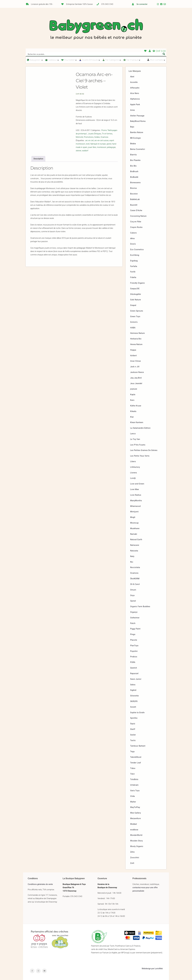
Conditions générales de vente (40, 884)
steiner (79, 151)
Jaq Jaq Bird (136, 378)
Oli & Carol (135, 584)
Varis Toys (135, 791)
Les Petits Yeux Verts (140, 456)
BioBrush (134, 172)
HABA (133, 328)
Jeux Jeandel (136, 383)
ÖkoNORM (135, 579)
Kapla (133, 395)
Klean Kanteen (137, 422)
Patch (133, 623)
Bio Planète (135, 160)
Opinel (133, 601)
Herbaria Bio (136, 339)
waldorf (85, 151)
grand (109, 144)
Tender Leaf (136, 763)
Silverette (134, 696)
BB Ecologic (136, 138)
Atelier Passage (137, 116)
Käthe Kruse (136, 406)
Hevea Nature (136, 344)
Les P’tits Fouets (138, 445)
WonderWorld (136, 835)
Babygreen (96, 30)
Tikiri (133, 774)
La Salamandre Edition (140, 428)
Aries (133, 110)
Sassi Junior (136, 679)
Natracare (135, 545)
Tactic (133, 740)
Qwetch (134, 668)
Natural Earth (136, 540)
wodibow (134, 830)
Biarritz (134, 155)
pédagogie (111, 147)
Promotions (89, 137)
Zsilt (132, 863)
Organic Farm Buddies (140, 607)
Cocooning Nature (138, 216)
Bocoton (134, 194)
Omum (133, 590)
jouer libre (92, 147)
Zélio (132, 852)
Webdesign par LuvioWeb (152, 969)
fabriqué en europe (98, 144)
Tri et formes (107, 134)
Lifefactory (135, 467)
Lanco (133, 434)
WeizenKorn (136, 819)
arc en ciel (89, 141)
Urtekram (134, 785)
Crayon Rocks (136, 227)
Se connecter (142, 4)
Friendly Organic (138, 283)
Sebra (133, 685)
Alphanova (135, 99)
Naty (132, 556)
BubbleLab (135, 199)
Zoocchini (135, 858)
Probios (134, 657)
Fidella (133, 277)
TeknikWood (136, 757)
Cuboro (134, 233)
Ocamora (104, 137)
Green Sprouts (137, 311)
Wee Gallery (136, 813)
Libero (133, 462)
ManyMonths (136, 501)
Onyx (132, 595)
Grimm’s (134, 322)
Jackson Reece (137, 372)
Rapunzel (134, 674)
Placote (134, 640)
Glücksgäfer (136, 294)
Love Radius (136, 495)
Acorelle (134, 82)
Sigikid (133, 690)
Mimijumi (134, 512)
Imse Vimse (136, 361)
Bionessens (135, 183)
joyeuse (134, 389)
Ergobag (134, 261)
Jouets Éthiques (95, 134)
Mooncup (134, 523)
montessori (102, 147)
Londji (133, 478)
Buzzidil (134, 205)
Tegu (132, 752)
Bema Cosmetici (138, 149)
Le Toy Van (135, 439)
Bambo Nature (137, 132)
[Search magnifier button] (164, 54)
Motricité (79, 137)
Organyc (134, 612)
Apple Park (135, 105)
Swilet (133, 735)
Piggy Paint (135, 629)
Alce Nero (135, 93)
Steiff (133, 729)
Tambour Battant (138, 746)
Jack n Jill (135, 367)
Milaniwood (135, 506)
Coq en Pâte (136, 222)
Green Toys (135, 317)
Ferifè (133, 272)
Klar (132, 417)
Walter (133, 802)
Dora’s (133, 244)
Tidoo (133, 768)
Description (38, 159)
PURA (133, 662)
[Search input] (94, 54)
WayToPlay (135, 807)
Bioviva (134, 188)
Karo (132, 400)
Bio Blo (133, 166)
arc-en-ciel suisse (102, 141)
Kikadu (133, 411)
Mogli (133, 517)
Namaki (134, 534)
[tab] (38, 159)
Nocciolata (135, 567)
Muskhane (135, 528)
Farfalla (134, 266)
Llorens (134, 473)
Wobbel (134, 824)
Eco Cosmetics (137, 250)
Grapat (133, 305)
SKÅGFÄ (134, 701)
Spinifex (134, 718)
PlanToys (134, 646)
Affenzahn (135, 88)
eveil (88, 144)
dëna (132, 238)
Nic (132, 562)
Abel (132, 77)
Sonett (133, 707)
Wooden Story (137, 841)
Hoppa (133, 350)
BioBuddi (134, 177)
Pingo (133, 634)
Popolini (134, 651)
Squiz (133, 724)
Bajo (132, 127)
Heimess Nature (138, 333)
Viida (133, 796)
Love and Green (137, 484)
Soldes (97, 137)
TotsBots (134, 779)
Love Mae (135, 489)
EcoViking (135, 255)
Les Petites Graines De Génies (144, 450)
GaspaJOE (135, 289)
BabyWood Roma (138, 121)
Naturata (134, 551)
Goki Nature (136, 300)
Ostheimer (135, 618)
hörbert (134, 356)
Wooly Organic (137, 846)
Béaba (133, 144)
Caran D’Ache (136, 210)
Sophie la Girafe (137, 713)
